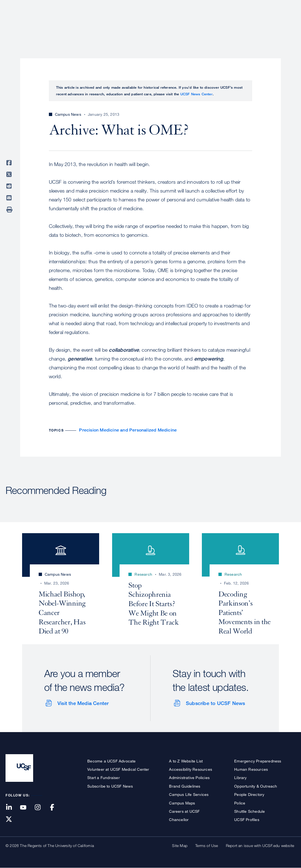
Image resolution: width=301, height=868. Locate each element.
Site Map (180, 845)
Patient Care (151, 23)
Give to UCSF (274, 6)
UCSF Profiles (247, 820)
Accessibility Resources (191, 769)
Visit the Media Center (83, 703)
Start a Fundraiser (104, 778)
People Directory (249, 794)
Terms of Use (207, 845)
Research (186, 23)
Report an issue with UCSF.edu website (260, 845)
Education (218, 23)
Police (240, 803)
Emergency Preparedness (258, 761)
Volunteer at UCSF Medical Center (118, 769)
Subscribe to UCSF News (215, 703)
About (121, 23)
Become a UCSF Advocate (111, 761)
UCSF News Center (196, 94)
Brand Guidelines (185, 786)
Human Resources (251, 769)
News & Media (255, 23)
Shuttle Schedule (249, 811)
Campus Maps (182, 803)
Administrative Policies (189, 778)
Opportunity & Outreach (256, 786)
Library (240, 778)
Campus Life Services (189, 794)
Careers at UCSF (184, 811)
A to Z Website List (186, 761)
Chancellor (179, 820)
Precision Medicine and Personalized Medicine (128, 430)
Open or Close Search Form (286, 24)
